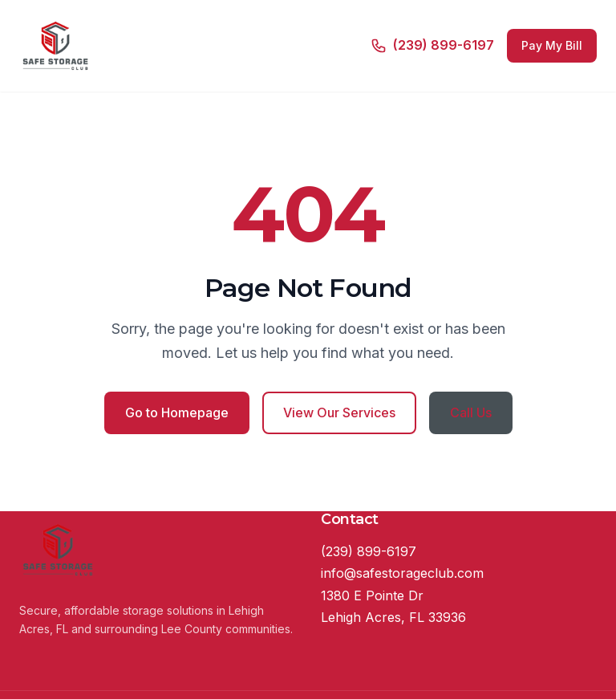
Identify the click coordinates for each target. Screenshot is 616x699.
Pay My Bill (552, 45)
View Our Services (339, 412)
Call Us (471, 412)
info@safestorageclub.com (402, 573)
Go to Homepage (177, 412)
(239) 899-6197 (369, 551)
